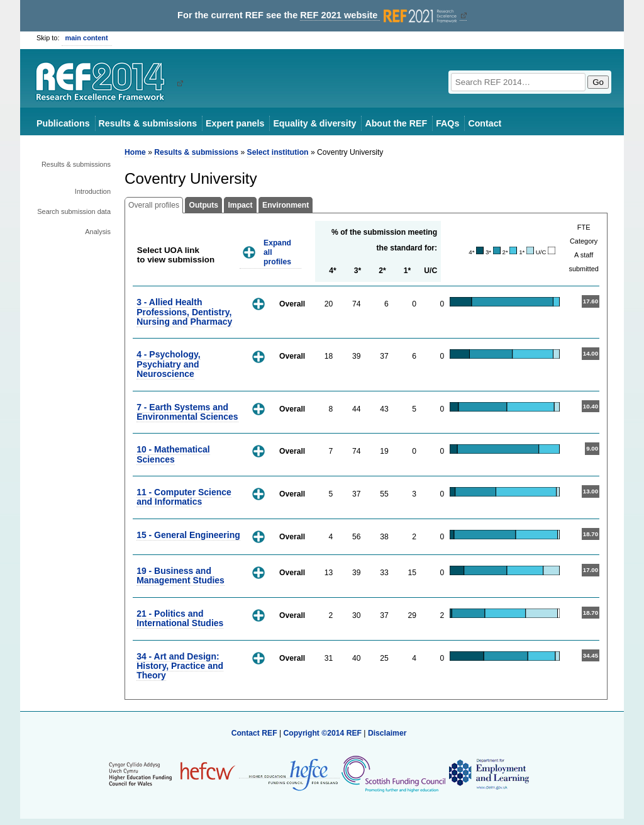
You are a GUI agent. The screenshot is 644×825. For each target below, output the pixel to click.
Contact (485, 123)
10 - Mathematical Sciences (173, 454)
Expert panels (235, 123)
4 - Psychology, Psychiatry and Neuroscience (168, 364)
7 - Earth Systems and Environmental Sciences (187, 412)
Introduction (93, 191)
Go (598, 82)
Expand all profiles (277, 252)
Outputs (203, 205)
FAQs (447, 123)
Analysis (98, 232)
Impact (240, 205)
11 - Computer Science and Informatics (184, 497)
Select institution (278, 152)
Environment (286, 205)
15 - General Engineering (188, 535)
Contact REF (254, 733)
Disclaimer (387, 733)
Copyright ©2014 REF (323, 733)
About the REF (396, 123)
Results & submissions (148, 123)
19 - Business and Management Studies (180, 575)
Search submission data (74, 211)
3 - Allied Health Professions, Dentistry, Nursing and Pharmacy (184, 312)
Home (135, 152)
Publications (63, 123)
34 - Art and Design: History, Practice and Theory (180, 666)
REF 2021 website (380, 15)
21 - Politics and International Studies (180, 618)
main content (87, 38)
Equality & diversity (314, 123)
